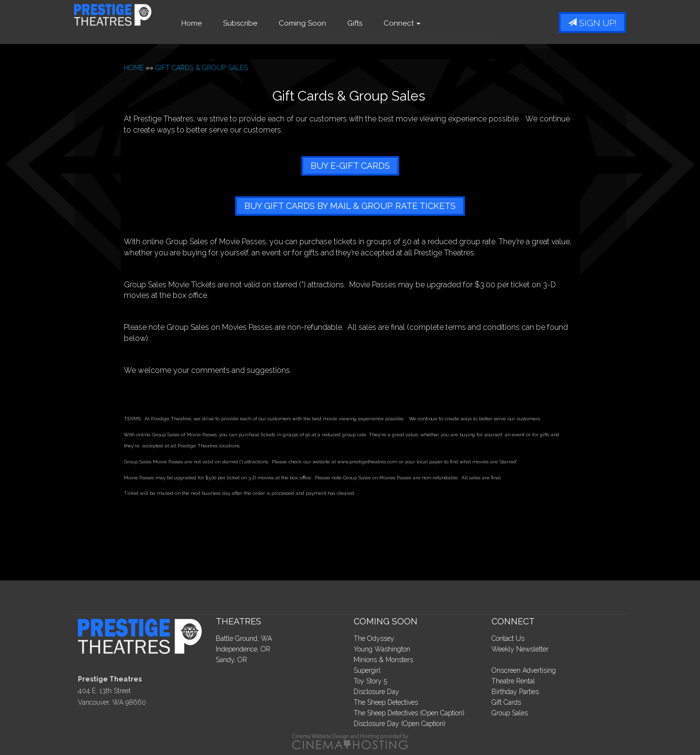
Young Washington (382, 649)
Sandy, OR (231, 660)
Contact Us (508, 638)
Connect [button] (428, 23)
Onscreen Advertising (524, 670)
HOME (134, 68)
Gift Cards (506, 702)
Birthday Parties (515, 692)
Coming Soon (328, 23)
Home (218, 23)
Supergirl (367, 670)
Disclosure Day (376, 692)
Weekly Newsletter (520, 649)
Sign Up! (592, 23)
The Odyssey (374, 638)
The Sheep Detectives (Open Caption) (409, 713)
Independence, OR (243, 649)
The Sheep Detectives (386, 702)
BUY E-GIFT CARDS (350, 166)
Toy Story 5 (370, 681)
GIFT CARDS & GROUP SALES (201, 68)
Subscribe (266, 23)
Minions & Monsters (383, 660)
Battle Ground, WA (244, 638)
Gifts (381, 23)
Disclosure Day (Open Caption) (400, 724)
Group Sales (510, 713)
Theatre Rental (513, 681)
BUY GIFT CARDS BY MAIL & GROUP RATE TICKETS (350, 206)
